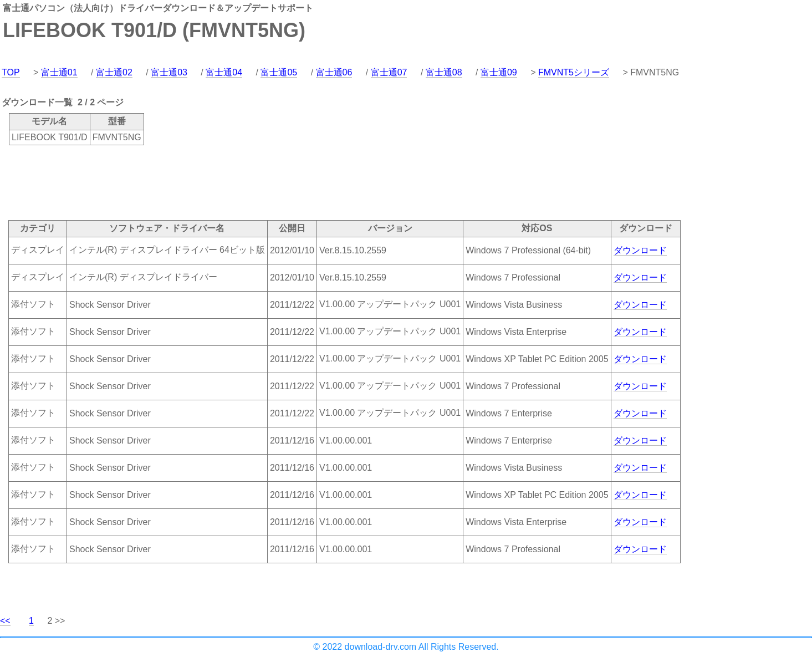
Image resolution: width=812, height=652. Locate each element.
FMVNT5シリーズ (574, 72)
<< (5, 621)
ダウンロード (640, 250)
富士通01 (59, 72)
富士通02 (114, 72)
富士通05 (279, 72)
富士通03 (169, 72)
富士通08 (444, 72)
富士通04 (224, 72)
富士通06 (334, 72)
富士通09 (499, 72)
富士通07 (389, 72)
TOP (11, 72)
